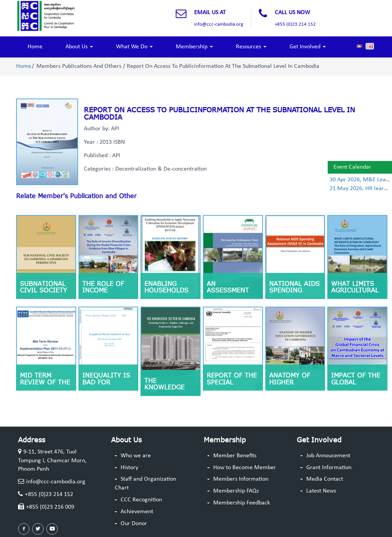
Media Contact (325, 479)
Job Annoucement (328, 456)
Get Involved (308, 47)
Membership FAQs (236, 491)
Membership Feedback (242, 503)
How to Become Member (245, 468)
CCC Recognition (141, 500)
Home (35, 47)
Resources (251, 47)
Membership (194, 47)
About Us (79, 47)
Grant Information (329, 468)
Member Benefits (235, 456)
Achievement (137, 512)
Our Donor (134, 524)
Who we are (136, 456)
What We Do (134, 47)
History (129, 468)
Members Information (241, 479)
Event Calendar (352, 167)
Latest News (321, 491)
